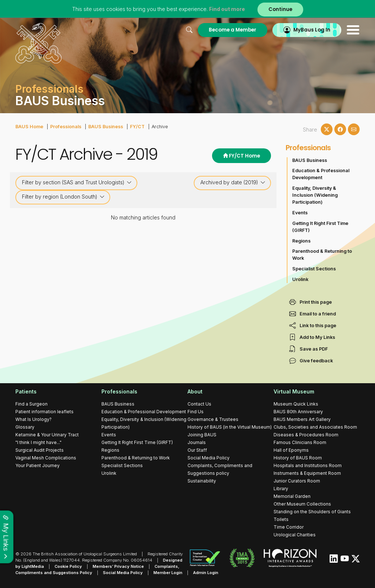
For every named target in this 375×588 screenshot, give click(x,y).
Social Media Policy (209, 458)
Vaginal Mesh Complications (46, 458)
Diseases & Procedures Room (306, 435)
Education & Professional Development (321, 174)
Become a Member (233, 30)
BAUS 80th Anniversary (298, 412)
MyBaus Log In (312, 30)
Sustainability (202, 481)
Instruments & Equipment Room (307, 473)
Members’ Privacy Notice (118, 566)
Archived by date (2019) (233, 182)
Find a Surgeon (31, 404)
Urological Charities (295, 535)
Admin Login (206, 573)
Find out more (227, 9)
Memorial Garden (292, 496)
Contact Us (199, 404)
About (195, 391)
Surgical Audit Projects (40, 450)
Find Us (196, 412)
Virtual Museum (294, 391)
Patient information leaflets (44, 412)
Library (281, 489)
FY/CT (137, 127)
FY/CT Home (242, 156)
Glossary (25, 427)
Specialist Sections (314, 269)
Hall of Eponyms (291, 450)
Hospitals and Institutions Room (308, 465)
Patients (26, 391)
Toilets (281, 519)
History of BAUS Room (298, 458)
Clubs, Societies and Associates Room (315, 427)
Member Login (168, 573)
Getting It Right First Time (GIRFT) (320, 227)
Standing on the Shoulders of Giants (312, 512)
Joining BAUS (202, 435)
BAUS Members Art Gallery (302, 419)
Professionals (66, 127)
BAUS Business (106, 127)
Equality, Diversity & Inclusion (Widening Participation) (315, 195)
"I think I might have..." (38, 442)
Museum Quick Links (296, 404)
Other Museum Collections (302, 504)
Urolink (300, 279)
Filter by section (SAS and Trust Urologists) (77, 182)
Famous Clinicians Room (300, 442)
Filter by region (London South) (63, 197)
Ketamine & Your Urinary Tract (47, 435)
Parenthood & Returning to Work (322, 255)
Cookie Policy (68, 566)
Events (300, 213)
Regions (301, 241)
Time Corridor (289, 527)
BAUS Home (29, 127)
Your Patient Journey (38, 465)
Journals (197, 442)
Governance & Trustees (213, 419)
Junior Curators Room (297, 481)
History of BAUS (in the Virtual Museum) (230, 427)
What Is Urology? (34, 419)
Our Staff (197, 450)
